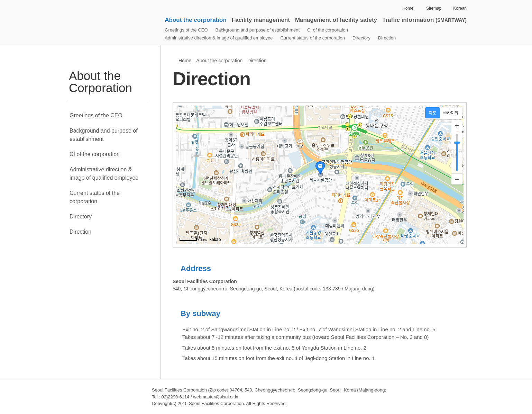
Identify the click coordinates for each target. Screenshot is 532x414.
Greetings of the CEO (186, 30)
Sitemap (434, 8)
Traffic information (424, 20)
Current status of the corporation (312, 38)
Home (408, 8)
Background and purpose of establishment (258, 30)
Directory (361, 38)
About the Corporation (100, 82)
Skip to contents (83, 0)
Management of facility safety (336, 20)
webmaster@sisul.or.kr (216, 397)
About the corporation (195, 20)
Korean (460, 8)
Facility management (261, 20)
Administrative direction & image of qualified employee (219, 38)
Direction (387, 38)
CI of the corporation (328, 30)
